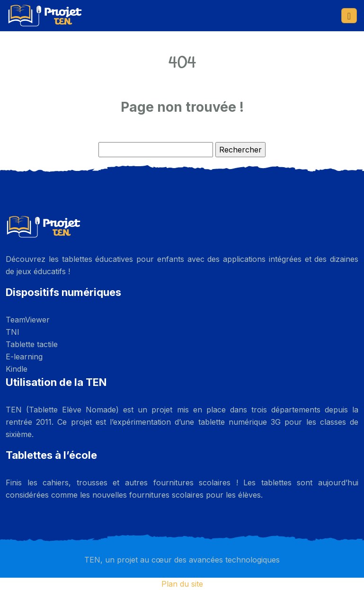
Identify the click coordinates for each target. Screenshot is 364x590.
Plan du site (182, 584)
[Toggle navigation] (349, 16)
